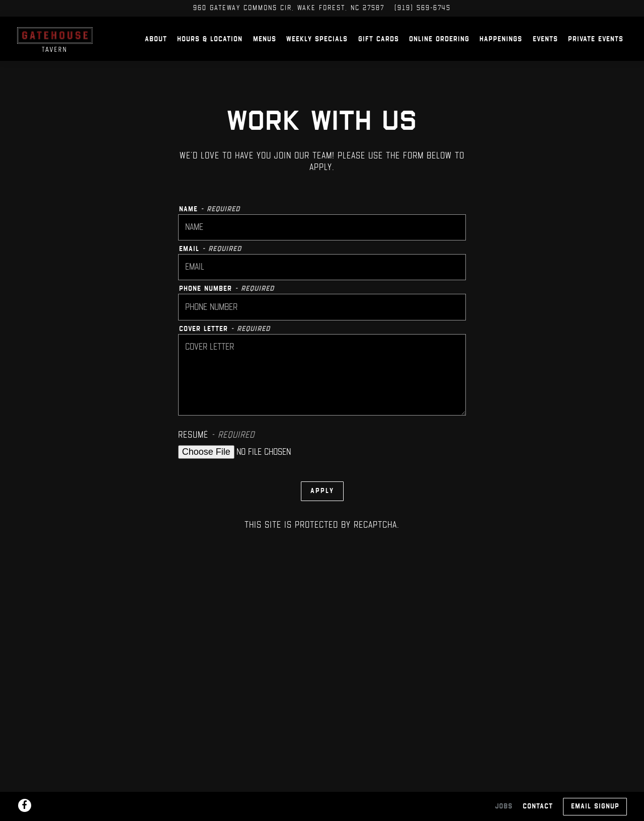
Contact (538, 806)
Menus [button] (265, 47)
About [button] (156, 47)
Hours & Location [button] (210, 47)
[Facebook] (25, 805)
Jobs (504, 806)
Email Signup (595, 806)
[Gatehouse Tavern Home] (77, 46)
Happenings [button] (501, 47)
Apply (322, 506)
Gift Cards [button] (379, 47)
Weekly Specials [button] (317, 47)
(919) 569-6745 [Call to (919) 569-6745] (423, 8)
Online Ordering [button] (439, 47)
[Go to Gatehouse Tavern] (289, 8)
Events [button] (545, 47)
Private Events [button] (596, 47)
